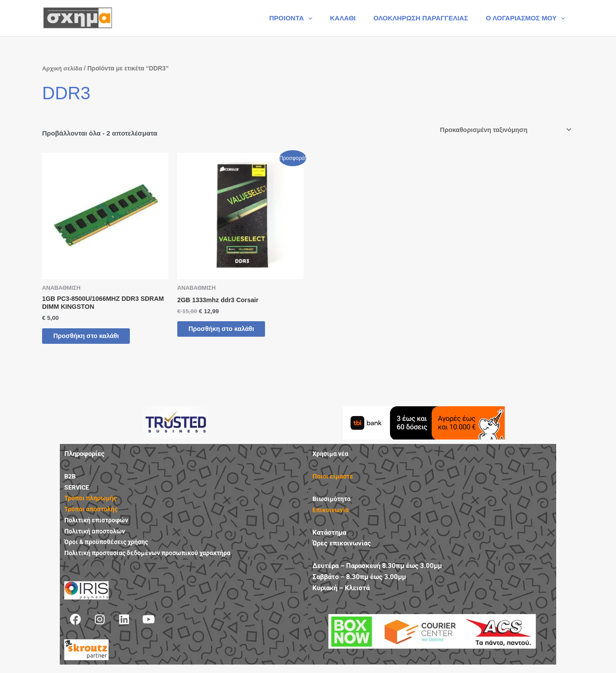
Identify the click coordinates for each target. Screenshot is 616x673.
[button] (324, 18)
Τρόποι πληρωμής (91, 502)
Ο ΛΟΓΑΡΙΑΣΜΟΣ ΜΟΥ (528, 18)
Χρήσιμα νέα (331, 458)
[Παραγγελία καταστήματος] (502, 130)
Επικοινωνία (331, 514)
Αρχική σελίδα (63, 68)
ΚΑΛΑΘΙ (354, 18)
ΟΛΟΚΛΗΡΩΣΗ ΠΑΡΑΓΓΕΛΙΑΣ (427, 18)
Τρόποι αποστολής (92, 513)
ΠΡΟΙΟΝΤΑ (306, 18)
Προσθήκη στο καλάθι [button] (94, 339)
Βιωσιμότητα (332, 503)
